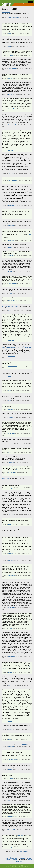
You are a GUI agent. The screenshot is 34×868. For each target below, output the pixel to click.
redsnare (10, 554)
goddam (10, 247)
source (25, 470)
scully (10, 391)
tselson (10, 721)
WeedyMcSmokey (13, 68)
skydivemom (11, 575)
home (16, 4)
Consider (19, 470)
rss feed (9, 860)
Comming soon (6, 478)
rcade (10, 18)
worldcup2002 (12, 829)
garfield (10, 770)
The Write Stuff (6, 12)
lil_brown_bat (11, 109)
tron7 (9, 740)
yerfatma (10, 55)
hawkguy (10, 816)
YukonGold (11, 226)
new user (28, 5)
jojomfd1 (10, 409)
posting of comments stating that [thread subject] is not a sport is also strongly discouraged (17, 347)
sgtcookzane (11, 300)
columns (28, 4)
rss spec (15, 860)
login (20, 5)
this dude (21, 835)
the (22, 470)
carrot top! (25, 744)
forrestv (10, 800)
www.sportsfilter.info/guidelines (10, 306)
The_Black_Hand (12, 760)
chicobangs (11, 173)
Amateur (10, 217)
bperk (9, 47)
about (16, 5)
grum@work (11, 206)
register (26, 851)
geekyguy (10, 94)
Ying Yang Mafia (12, 125)
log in (21, 851)
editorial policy (16, 18)
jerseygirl (10, 78)
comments (22, 4)
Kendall (10, 272)
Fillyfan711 (11, 418)
